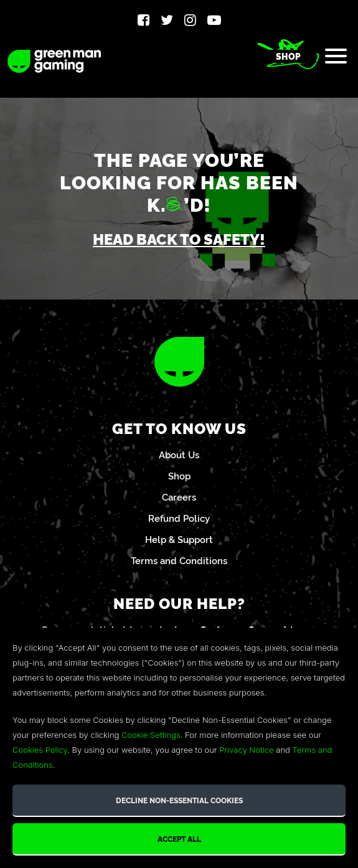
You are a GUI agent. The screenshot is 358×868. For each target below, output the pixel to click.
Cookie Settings (151, 735)
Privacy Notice (246, 750)
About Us (179, 454)
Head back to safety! (179, 238)
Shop (288, 56)
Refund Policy (179, 518)
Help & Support (179, 539)
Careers (179, 497)
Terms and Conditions (179, 560)
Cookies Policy (40, 750)
